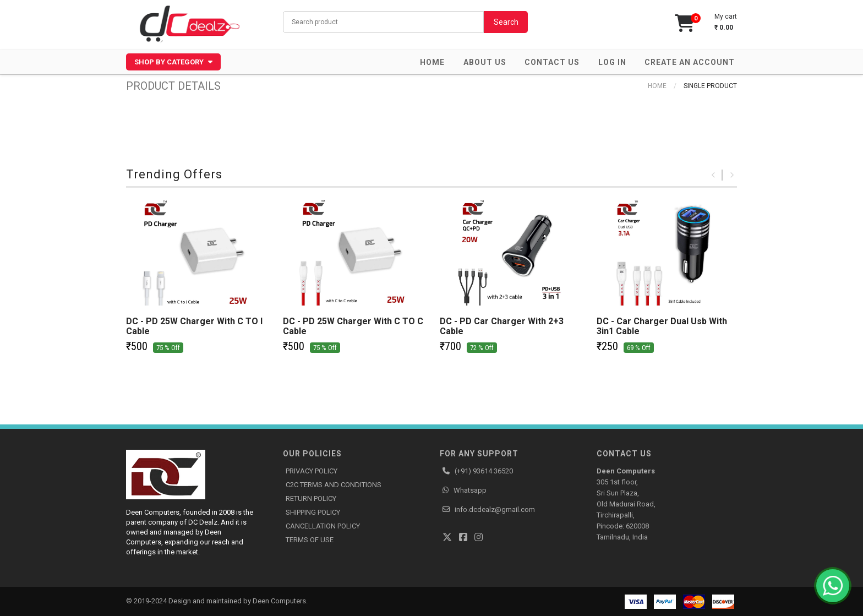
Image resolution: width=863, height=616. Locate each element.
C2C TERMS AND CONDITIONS (334, 485)
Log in (612, 62)
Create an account (690, 62)
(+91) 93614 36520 (484, 471)
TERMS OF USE (310, 540)
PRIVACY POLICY (312, 471)
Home (432, 62)
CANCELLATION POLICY (323, 526)
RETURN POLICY (311, 498)
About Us (485, 62)
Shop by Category (173, 62)
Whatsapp (470, 490)
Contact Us (552, 62)
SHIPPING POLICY (313, 512)
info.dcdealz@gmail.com (495, 509)
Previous (713, 175)
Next (731, 175)
